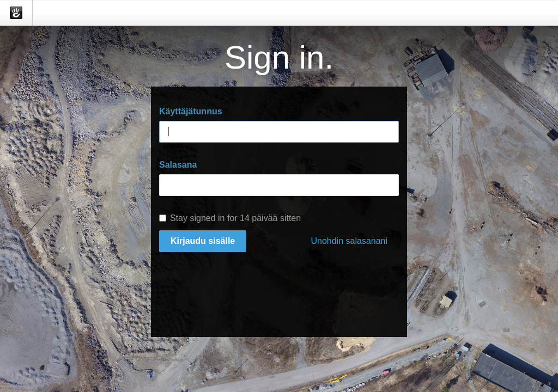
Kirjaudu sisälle (203, 241)
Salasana (178, 165)
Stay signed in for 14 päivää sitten (230, 218)
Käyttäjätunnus (191, 111)
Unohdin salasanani (349, 241)
